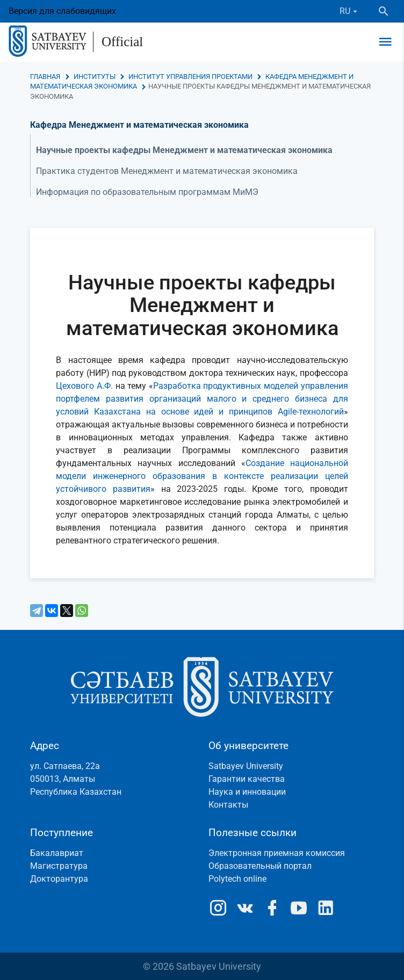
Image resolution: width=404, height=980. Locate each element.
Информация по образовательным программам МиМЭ (147, 192)
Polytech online (237, 879)
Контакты (228, 805)
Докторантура (59, 879)
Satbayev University (246, 766)
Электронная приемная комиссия (277, 853)
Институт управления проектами (190, 77)
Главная (45, 77)
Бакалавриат (57, 853)
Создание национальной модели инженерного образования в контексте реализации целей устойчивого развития (202, 476)
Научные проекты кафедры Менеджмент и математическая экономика (184, 150)
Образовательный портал (260, 866)
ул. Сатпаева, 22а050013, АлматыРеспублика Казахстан (76, 779)
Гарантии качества (247, 779)
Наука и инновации (247, 792)
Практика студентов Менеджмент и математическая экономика (167, 171)
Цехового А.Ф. (84, 386)
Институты (95, 77)
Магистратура (59, 866)
